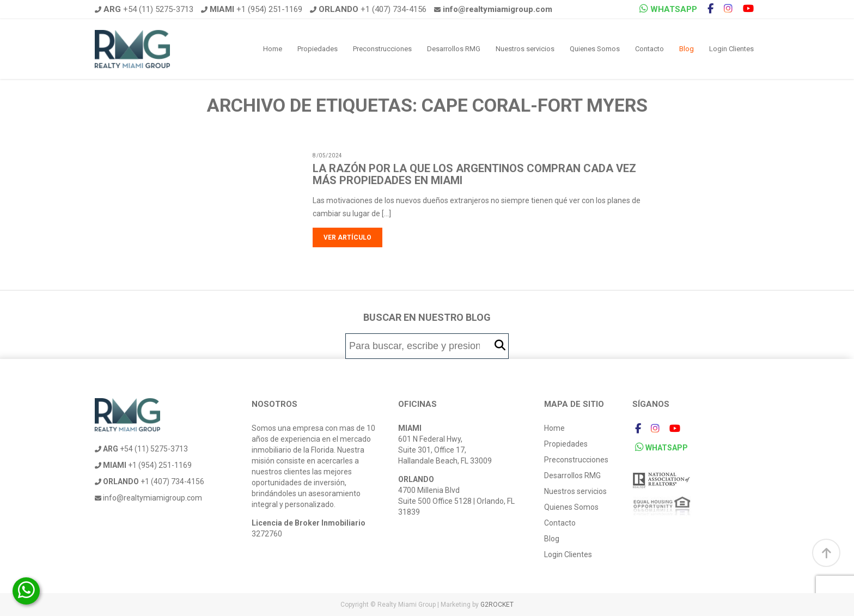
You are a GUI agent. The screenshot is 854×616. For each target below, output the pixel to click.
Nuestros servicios (525, 49)
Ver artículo (347, 237)
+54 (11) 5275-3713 (144, 9)
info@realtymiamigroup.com (148, 498)
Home (273, 49)
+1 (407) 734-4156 (368, 9)
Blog (687, 49)
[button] (500, 346)
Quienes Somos (595, 49)
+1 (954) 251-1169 (252, 9)
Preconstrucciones (382, 49)
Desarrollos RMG (454, 49)
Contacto (649, 49)
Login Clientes (731, 49)
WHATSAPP (668, 9)
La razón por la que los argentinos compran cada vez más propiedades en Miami (474, 174)
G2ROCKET (497, 605)
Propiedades (318, 49)
